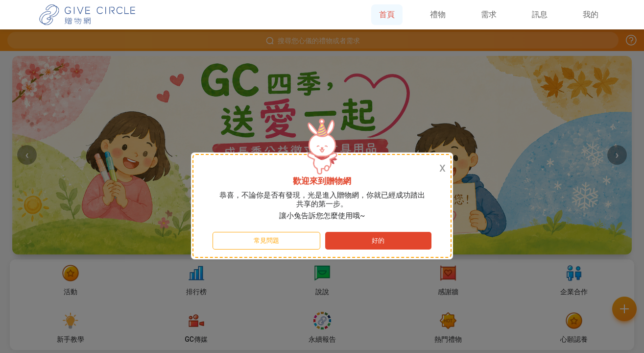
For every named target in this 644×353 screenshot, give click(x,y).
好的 (378, 240)
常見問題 (266, 240)
